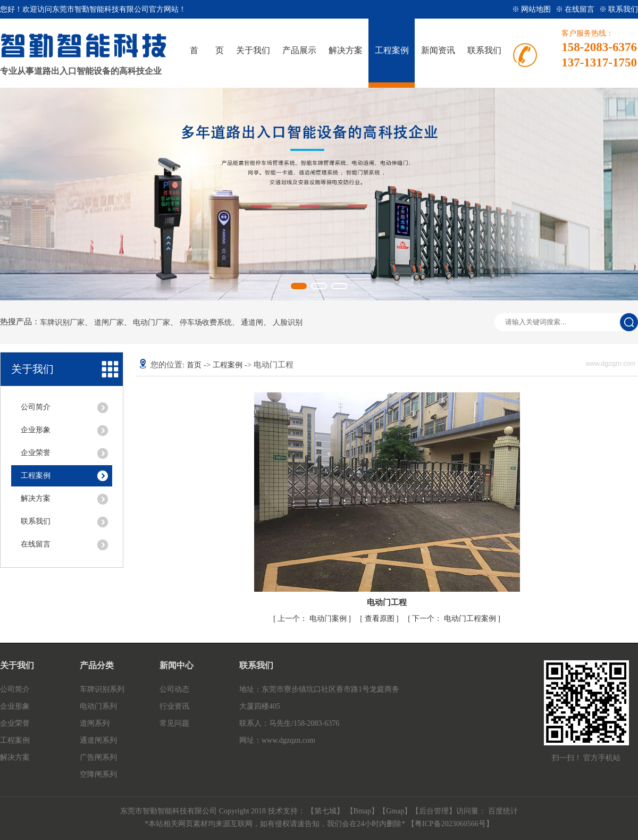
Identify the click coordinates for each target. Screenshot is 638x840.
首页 (194, 365)
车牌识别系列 (102, 689)
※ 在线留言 (576, 9)
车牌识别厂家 (62, 323)
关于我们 (253, 50)
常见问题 (174, 723)
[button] (299, 286)
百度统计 (503, 811)
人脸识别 (288, 323)
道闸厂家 (109, 323)
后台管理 (434, 811)
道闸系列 (95, 723)
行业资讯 (174, 706)
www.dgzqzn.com (288, 740)
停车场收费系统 (206, 323)
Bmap (362, 811)
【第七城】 (326, 811)
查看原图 (381, 619)
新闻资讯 (438, 50)
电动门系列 (98, 706)
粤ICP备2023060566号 (450, 824)
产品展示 (299, 50)
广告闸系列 (98, 757)
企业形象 (36, 430)
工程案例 (392, 50)
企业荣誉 (36, 453)
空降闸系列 (98, 774)
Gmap (395, 811)
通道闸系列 (98, 740)
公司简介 (36, 407)
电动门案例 (313, 619)
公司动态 (174, 689)
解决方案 (346, 50)
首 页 (207, 50)
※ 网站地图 (532, 9)
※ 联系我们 (619, 9)
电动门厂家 (152, 323)
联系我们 (484, 50)
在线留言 (36, 544)
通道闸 (252, 323)
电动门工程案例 (455, 619)
